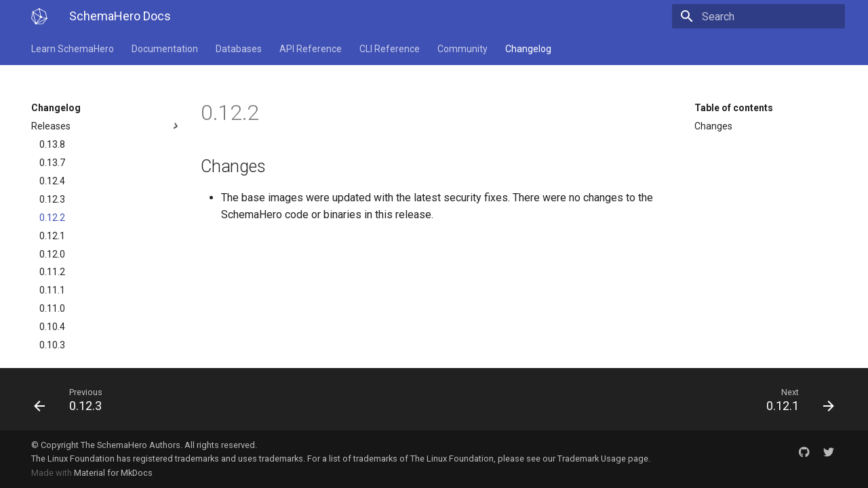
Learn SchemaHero (73, 49)
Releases (106, 126)
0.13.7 (52, 163)
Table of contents (734, 108)
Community (462, 49)
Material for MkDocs (113, 473)
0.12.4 (52, 181)
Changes (713, 126)
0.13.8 (52, 144)
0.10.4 (52, 327)
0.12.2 (52, 218)
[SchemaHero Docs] (39, 16)
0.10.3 (52, 345)
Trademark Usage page (603, 459)
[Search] (766, 16)
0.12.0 (52, 254)
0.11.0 (52, 308)
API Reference (311, 49)
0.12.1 (52, 236)
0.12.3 (52, 199)
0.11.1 (52, 290)
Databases (239, 49)
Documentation (165, 49)
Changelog (528, 49)
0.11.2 (52, 272)
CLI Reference (390, 49)
